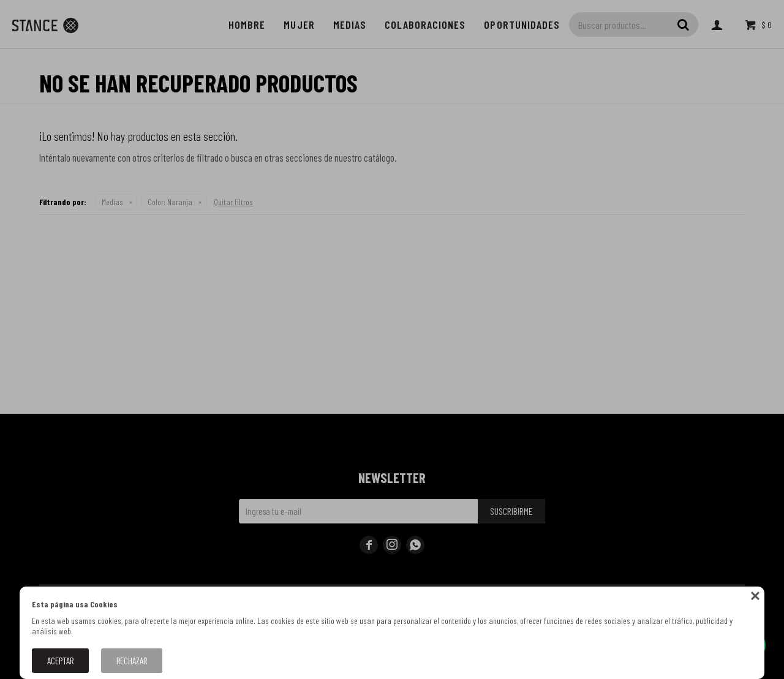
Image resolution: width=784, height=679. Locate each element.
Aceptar (60, 661)
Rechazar (132, 661)
